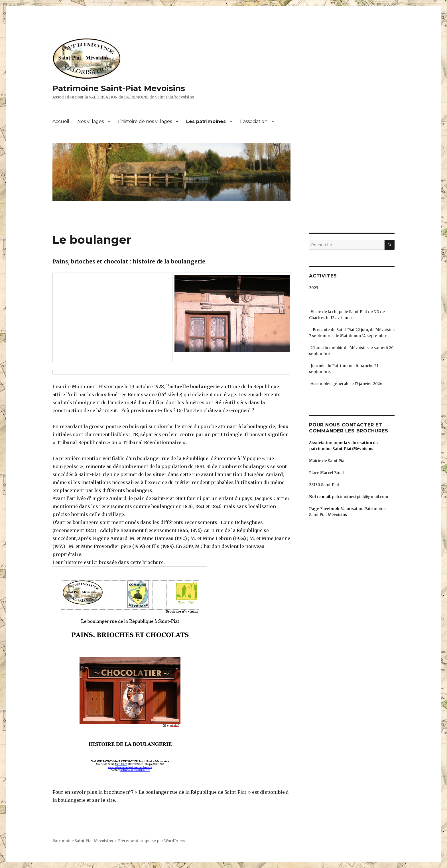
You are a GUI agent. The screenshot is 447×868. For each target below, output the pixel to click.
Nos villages (91, 121)
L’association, (254, 121)
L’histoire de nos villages (145, 121)
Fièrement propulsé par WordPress (151, 841)
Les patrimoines (206, 121)
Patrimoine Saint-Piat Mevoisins (119, 88)
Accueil (61, 121)
